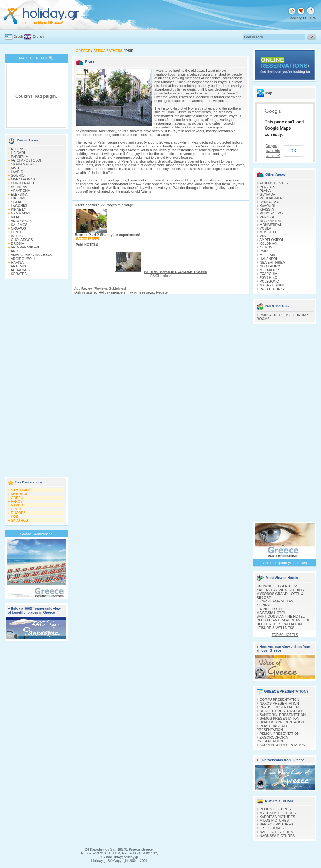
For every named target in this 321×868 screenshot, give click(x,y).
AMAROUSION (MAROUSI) (32, 255)
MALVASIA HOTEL (271, 613)
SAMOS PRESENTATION (280, 718)
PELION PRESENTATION (280, 734)
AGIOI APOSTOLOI (26, 160)
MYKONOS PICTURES (278, 813)
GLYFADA (268, 194)
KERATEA (19, 274)
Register (162, 292)
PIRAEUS (267, 187)
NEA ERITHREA (272, 262)
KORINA (263, 605)
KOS (15, 517)
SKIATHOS (20, 520)
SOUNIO (18, 175)
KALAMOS (19, 225)
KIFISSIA (267, 209)
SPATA (16, 202)
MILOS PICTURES (274, 820)
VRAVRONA (21, 191)
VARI (264, 236)
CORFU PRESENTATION (279, 700)
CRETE (17, 509)
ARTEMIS (18, 266)
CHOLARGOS (22, 240)
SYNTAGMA (269, 202)
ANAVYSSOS (21, 221)
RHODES (18, 513)
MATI (15, 168)
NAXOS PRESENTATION (279, 703)
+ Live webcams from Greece (280, 760)
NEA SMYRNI (270, 221)
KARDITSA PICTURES (277, 817)
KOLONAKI (268, 243)
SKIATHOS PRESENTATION (282, 722)
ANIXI (15, 251)
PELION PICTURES (275, 809)
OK (293, 151)
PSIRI (264, 251)
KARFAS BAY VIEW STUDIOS (280, 590)
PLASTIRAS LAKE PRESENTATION (272, 728)
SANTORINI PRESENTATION (283, 715)
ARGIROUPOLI (23, 259)
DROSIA (18, 243)
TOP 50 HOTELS (285, 635)
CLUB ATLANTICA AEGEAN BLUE (283, 620)
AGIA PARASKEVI (25, 247)
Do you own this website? (273, 151)
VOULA (266, 228)
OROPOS (19, 228)
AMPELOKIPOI (271, 240)
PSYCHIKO (269, 277)
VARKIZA (267, 217)
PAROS (17, 501)
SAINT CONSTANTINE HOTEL (281, 616)
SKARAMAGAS (23, 164)
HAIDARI (18, 153)
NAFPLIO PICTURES (276, 832)
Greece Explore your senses (285, 563)
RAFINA (17, 262)
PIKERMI (18, 198)
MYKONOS (20, 494)
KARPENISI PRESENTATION (283, 745)
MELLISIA (268, 255)
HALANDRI (268, 259)
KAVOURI (267, 206)
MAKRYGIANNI (272, 285)
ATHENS (18, 149)
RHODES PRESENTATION (281, 711)
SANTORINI (20, 490)
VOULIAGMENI (272, 198)
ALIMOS (266, 247)
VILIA (15, 217)
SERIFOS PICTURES (277, 824)
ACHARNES (20, 270)
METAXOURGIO (273, 270)
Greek (18, 37)
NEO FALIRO (270, 266)
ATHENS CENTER (274, 183)
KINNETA (18, 209)
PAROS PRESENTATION (279, 707)
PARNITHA (20, 157)
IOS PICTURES (272, 828)
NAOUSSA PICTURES (277, 836)
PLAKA (265, 191)
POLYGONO (269, 281)
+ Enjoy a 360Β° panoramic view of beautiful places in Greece (34, 610)
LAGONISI (19, 206)
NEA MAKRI (20, 213)
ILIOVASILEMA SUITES (275, 601)
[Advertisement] (36, 378)
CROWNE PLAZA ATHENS (278, 586)
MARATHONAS (23, 179)
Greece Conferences (36, 534)
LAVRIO (17, 172)
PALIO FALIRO (271, 213)
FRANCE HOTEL (270, 609)
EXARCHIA (268, 274)
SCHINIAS (19, 187)
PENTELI (18, 232)
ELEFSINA (19, 194)
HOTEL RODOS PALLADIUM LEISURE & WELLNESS (279, 626)
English (38, 37)
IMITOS (17, 236)
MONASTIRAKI (272, 225)
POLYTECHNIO (272, 289)
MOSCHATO (270, 232)
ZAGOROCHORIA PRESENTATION (272, 739)
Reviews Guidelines (110, 288)
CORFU (17, 498)
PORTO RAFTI (23, 183)
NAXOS (17, 505)
